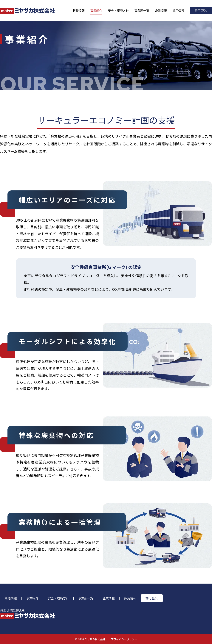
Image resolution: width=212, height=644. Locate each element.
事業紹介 (96, 10)
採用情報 (178, 10)
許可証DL (201, 10)
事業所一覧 (142, 10)
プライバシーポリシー (124, 639)
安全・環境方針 (118, 10)
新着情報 (79, 10)
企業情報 (161, 10)
